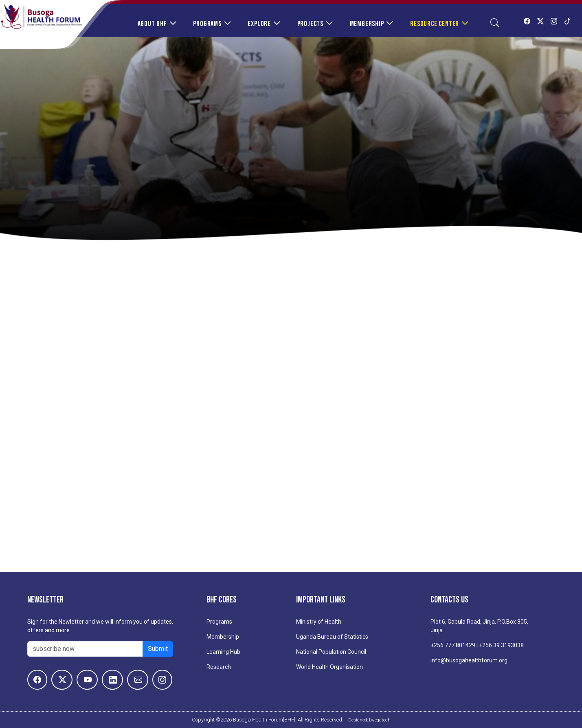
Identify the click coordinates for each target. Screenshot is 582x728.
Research (219, 667)
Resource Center (435, 24)
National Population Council (331, 652)
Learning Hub (223, 652)
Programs (207, 24)
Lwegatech (380, 720)
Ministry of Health (319, 622)
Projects (310, 24)
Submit (158, 649)
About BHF (152, 24)
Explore (259, 24)
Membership (367, 24)
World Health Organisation (329, 667)
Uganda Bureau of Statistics (332, 637)
